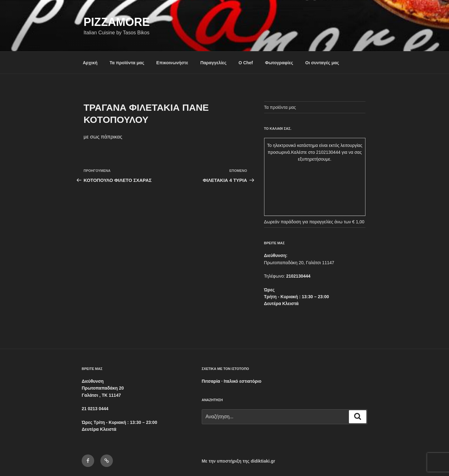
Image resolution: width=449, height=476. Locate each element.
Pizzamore (117, 22)
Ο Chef (246, 63)
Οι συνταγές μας (322, 63)
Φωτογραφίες (279, 63)
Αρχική (90, 63)
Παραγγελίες (213, 63)
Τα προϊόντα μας (127, 63)
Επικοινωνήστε (172, 63)
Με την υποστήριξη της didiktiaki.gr (239, 461)
